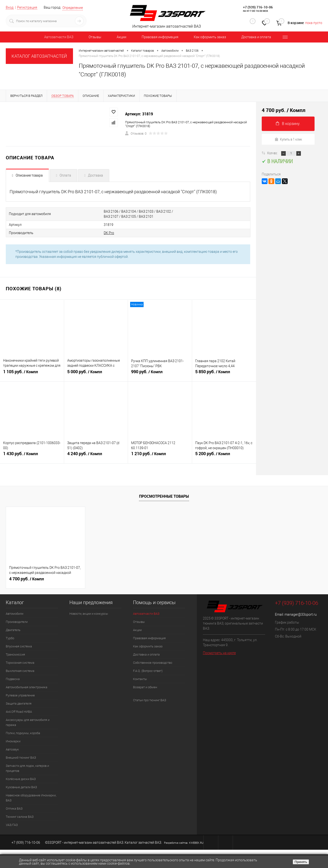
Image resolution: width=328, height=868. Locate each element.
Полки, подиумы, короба (23, 733)
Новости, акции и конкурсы (89, 614)
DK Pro (109, 233)
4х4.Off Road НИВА (19, 712)
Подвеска (13, 679)
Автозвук (12, 749)
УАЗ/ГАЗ (12, 825)
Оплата (65, 175)
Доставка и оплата (256, 37)
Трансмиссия (15, 654)
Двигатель (13, 630)
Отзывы (95, 37)
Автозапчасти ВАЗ (59, 37)
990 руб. (160, 374)
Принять (301, 862)
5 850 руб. (224, 374)
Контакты (140, 679)
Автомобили (15, 614)
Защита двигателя (19, 704)
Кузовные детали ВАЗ (21, 787)
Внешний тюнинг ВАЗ (21, 758)
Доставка (95, 175)
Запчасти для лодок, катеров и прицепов (27, 768)
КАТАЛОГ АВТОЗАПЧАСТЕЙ (39, 56)
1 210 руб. (160, 456)
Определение (73, 8)
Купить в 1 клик (288, 139)
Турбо (10, 638)
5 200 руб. (224, 456)
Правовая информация (160, 37)
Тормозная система (20, 663)
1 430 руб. (32, 456)
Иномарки (13, 741)
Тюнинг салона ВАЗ (20, 817)
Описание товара (29, 175)
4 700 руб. (27, 579)
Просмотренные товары (164, 496)
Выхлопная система (20, 671)
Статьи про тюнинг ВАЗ (150, 700)
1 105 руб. (32, 374)
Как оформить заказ (210, 37)
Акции (121, 37)
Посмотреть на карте (219, 653)
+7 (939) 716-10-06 (258, 7)
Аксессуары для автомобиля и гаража (28, 722)
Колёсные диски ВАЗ (21, 779)
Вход (10, 7)
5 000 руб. (96, 374)
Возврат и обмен (145, 687)
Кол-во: (273, 153)
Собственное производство (153, 663)
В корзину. (288, 124)
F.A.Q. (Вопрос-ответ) (148, 671)
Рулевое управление (20, 695)
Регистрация (27, 7)
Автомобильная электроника (27, 687)
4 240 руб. (96, 456)
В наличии (277, 161)
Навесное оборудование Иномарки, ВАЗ (31, 798)
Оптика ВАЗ (14, 809)
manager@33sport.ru (301, 614)
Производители (17, 622)
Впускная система (19, 646)
